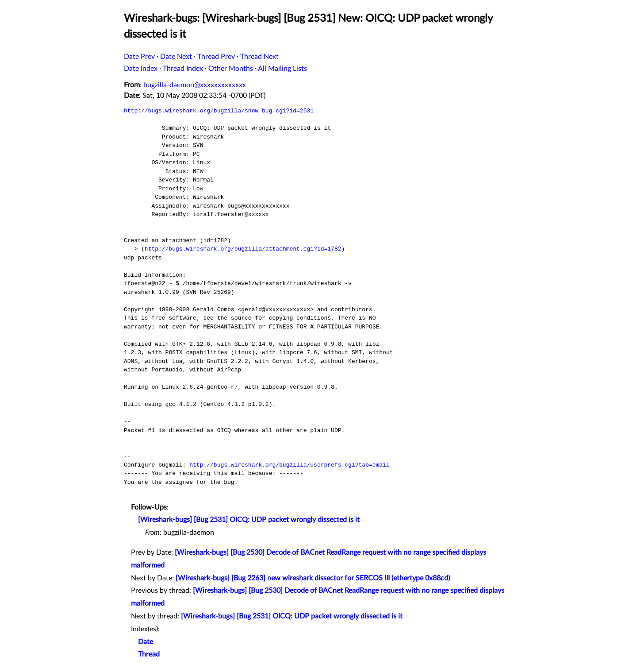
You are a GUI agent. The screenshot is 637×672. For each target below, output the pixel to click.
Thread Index (183, 69)
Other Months (231, 69)
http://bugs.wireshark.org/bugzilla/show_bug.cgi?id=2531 (219, 111)
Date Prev (139, 57)
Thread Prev (216, 57)
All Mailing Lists (282, 69)
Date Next (176, 57)
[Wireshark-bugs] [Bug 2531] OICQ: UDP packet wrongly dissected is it (249, 520)
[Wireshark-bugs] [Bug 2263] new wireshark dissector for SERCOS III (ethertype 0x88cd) (313, 578)
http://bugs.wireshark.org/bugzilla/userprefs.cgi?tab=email (289, 465)
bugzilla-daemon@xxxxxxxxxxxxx (195, 85)
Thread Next (259, 57)
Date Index (141, 69)
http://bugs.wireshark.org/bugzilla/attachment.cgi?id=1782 (243, 249)
